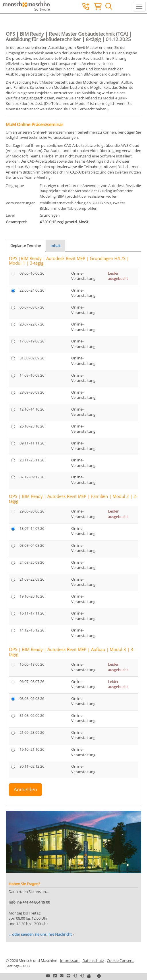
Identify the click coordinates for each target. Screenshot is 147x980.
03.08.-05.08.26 (32, 698)
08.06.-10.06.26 (32, 273)
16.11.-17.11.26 (32, 613)
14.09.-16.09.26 (32, 375)
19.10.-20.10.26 (32, 596)
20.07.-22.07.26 (32, 324)
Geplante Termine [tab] (26, 246)
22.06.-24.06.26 (32, 290)
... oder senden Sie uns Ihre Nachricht (40, 934)
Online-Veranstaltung (83, 276)
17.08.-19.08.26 (32, 341)
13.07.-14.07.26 (32, 528)
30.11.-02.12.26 (32, 766)
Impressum (70, 960)
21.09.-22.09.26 (32, 579)
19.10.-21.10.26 (32, 749)
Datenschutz (93, 960)
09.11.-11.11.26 (32, 443)
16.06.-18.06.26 (32, 664)
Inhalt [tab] (56, 246)
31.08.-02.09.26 (32, 358)
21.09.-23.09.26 (32, 732)
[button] (89, 976)
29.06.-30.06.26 (32, 511)
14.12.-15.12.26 (32, 630)
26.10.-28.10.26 (32, 426)
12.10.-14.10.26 (32, 409)
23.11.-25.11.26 (32, 460)
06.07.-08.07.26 (32, 307)
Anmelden (25, 789)
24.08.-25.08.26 (32, 562)
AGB (26, 966)
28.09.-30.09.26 (32, 392)
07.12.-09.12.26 (32, 477)
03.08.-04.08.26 (32, 545)
